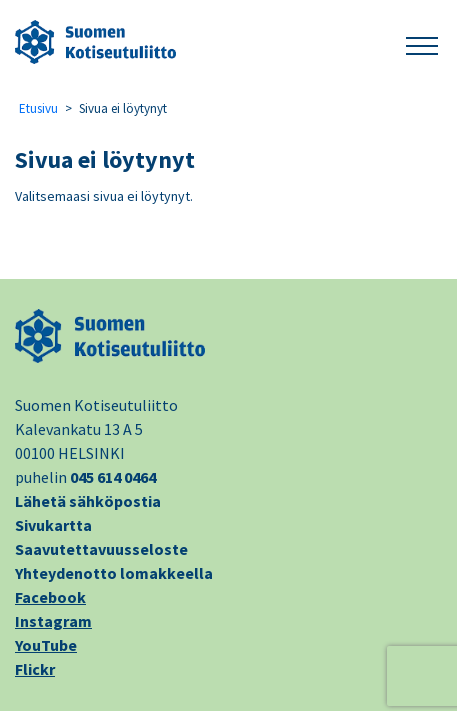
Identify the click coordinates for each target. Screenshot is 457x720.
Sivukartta (53, 525)
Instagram (53, 621)
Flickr (35, 669)
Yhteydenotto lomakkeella (114, 573)
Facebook (50, 597)
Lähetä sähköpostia (88, 501)
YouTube (46, 645)
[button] (422, 42)
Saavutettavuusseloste (101, 549)
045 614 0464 (113, 477)
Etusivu (38, 108)
